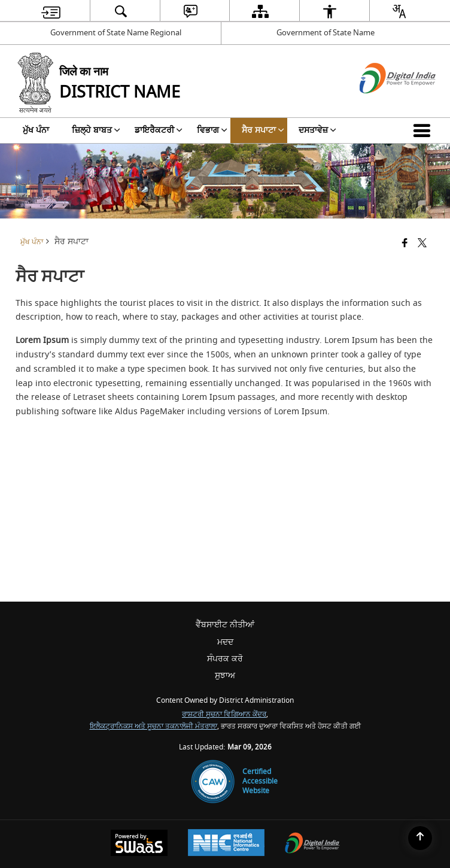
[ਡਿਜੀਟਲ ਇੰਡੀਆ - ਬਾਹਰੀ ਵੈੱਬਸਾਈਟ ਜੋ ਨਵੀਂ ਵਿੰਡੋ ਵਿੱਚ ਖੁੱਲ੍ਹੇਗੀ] (383, 104)
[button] (424, 130)
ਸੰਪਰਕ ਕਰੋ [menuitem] (225, 659)
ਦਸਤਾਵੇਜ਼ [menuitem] (317, 130)
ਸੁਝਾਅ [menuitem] (225, 676)
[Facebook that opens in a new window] (405, 244)
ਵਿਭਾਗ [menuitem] (212, 130)
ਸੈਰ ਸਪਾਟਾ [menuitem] (263, 130)
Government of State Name (326, 33)
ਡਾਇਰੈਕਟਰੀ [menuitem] (159, 130)
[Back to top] (420, 838)
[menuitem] (51, 11)
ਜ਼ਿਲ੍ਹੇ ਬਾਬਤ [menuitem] (96, 130)
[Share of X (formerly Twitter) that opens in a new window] (422, 244)
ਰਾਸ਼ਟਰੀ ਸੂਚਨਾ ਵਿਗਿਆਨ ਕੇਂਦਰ (224, 714)
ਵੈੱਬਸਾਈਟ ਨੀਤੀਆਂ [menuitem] (225, 625)
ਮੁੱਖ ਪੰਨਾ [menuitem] (36, 130)
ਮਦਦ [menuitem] (225, 642)
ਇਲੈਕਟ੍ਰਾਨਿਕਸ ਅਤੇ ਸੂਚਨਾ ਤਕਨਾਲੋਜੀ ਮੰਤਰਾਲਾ (153, 726)
